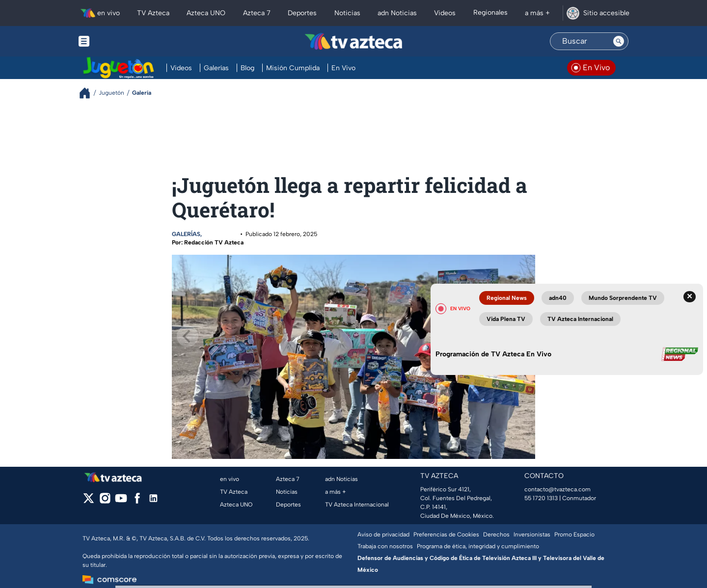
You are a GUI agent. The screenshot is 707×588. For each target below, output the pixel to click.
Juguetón (220, 234)
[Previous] (188, 336)
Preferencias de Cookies (446, 535)
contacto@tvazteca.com (557, 489)
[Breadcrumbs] (89, 93)
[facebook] (137, 501)
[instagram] (105, 501)
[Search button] (619, 41)
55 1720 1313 (541, 498)
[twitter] (89, 501)
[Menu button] (118, 41)
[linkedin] (153, 501)
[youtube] (121, 501)
